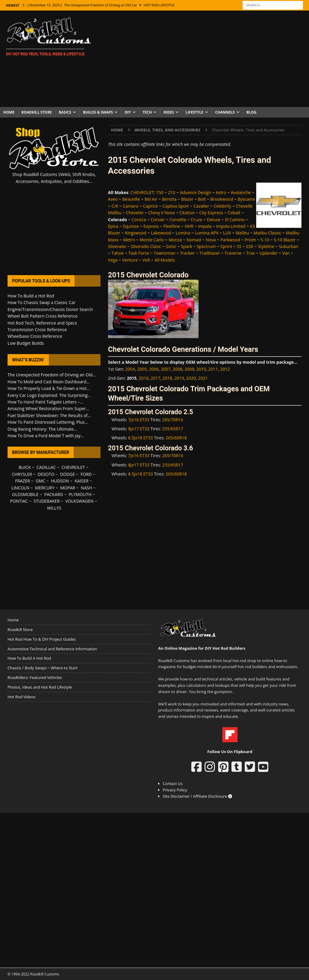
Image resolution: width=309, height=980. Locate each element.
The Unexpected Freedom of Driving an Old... (52, 375)
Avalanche (241, 192)
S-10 (265, 240)
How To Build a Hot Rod (31, 296)
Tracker (187, 253)
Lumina (183, 233)
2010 (201, 369)
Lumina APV (207, 233)
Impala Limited (231, 226)
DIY (128, 112)
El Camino (235, 220)
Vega (113, 260)
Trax (251, 253)
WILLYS (54, 508)
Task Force (139, 253)
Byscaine (246, 199)
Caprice (150, 206)
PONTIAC (19, 501)
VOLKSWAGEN (80, 501)
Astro (221, 192)
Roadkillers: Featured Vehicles (35, 677)
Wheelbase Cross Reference (35, 336)
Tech (147, 112)
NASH (86, 488)
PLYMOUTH (80, 494)
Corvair (158, 220)
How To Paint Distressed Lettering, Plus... (48, 422)
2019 (179, 378)
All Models (165, 260)
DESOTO (46, 474)
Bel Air (151, 199)
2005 (142, 369)
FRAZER (22, 481)
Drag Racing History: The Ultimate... (42, 429)
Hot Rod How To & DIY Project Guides (42, 639)
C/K (115, 206)
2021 (203, 378)
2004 (130, 369)
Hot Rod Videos (22, 697)
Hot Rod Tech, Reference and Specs (42, 323)
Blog (252, 112)
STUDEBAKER (46, 501)
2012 (225, 369)
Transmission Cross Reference (37, 330)
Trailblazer (210, 253)
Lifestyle (194, 112)
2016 (144, 378)
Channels (225, 112)
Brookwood (222, 199)
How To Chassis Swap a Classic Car (41, 302)
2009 (190, 369)
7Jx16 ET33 (139, 420)
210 (172, 192)
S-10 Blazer (285, 240)
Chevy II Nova (161, 213)
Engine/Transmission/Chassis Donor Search (50, 309)
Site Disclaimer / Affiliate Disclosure (197, 796)
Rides (169, 112)
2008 (177, 369)
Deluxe (213, 220)
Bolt (202, 199)
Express (151, 226)
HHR (189, 226)
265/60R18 (176, 438)
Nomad (194, 240)
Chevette (135, 213)
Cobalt (234, 213)
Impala (205, 226)
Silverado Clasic (146, 246)
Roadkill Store (37, 112)
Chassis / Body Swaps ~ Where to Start (43, 668)
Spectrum (206, 246)
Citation (187, 213)
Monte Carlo (152, 240)
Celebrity (222, 206)
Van (286, 253)
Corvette (178, 220)
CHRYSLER (22, 474)
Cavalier (201, 206)
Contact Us (173, 784)
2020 (191, 378)
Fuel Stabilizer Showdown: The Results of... (49, 415)
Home (9, 112)
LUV (227, 233)
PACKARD (54, 494)
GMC (40, 481)
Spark (186, 246)
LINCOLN (20, 488)
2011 (213, 369)
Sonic (171, 246)
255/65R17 (173, 429)
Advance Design (195, 192)
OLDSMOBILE (25, 494)
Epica (113, 226)
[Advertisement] (204, 59)
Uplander (269, 253)
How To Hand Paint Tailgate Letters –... (45, 402)
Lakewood (161, 233)
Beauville (131, 199)
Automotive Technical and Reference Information (52, 649)
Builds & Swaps (98, 112)
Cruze (196, 220)
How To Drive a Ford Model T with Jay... (46, 436)
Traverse (233, 253)
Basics (65, 112)
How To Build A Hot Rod (29, 658)
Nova (211, 240)
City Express (211, 213)
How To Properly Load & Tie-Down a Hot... (49, 388)
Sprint (226, 246)
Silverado (117, 246)
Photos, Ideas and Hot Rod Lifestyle (40, 687)
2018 (167, 378)
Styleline (266, 246)
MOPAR (68, 488)
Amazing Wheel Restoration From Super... (48, 408)
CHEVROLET (142, 192)
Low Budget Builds (26, 343)
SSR (250, 246)
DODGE (67, 474)
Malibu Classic (267, 233)
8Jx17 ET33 (139, 429)
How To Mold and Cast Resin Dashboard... (49, 382)
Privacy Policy (175, 790)
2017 (155, 378)
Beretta (169, 199)
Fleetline (172, 226)
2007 (166, 369)
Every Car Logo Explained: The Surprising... (49, 395)
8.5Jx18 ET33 (141, 438)
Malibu (242, 233)
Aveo (113, 199)
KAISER (81, 481)
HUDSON (60, 481)
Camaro (131, 206)
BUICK (25, 467)
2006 (154, 369)
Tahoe (117, 253)
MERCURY (45, 488)
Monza (175, 240)
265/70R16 (173, 420)
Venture (130, 260)
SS (239, 246)
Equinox (131, 226)
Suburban (288, 246)
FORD (86, 474)
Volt (146, 260)
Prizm (250, 240)
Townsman (165, 253)
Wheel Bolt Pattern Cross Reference (43, 316)
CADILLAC (46, 467)
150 (160, 192)
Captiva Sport (175, 206)
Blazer (187, 199)
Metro (129, 240)
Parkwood (231, 240)
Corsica (139, 220)
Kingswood (136, 233)
